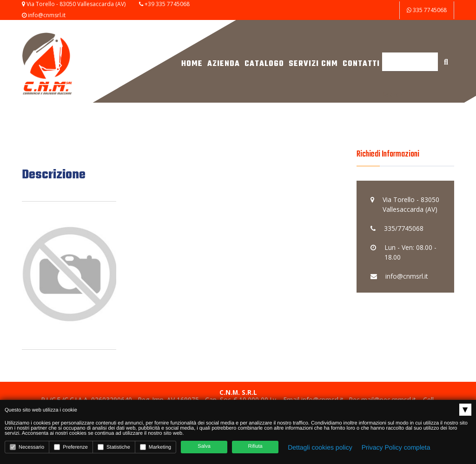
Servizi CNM (313, 64)
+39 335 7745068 (167, 4)
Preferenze (71, 447)
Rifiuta (255, 446)
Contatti (361, 64)
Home (192, 64)
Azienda (224, 64)
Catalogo (264, 64)
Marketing (155, 447)
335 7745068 (427, 10)
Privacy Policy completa (396, 447)
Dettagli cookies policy (320, 447)
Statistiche (114, 447)
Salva (204, 446)
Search (392, 95)
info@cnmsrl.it (47, 15)
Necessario (27, 447)
